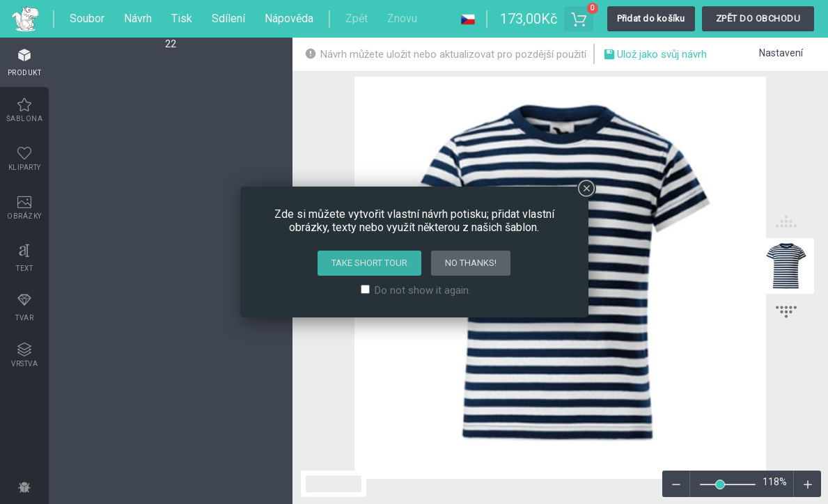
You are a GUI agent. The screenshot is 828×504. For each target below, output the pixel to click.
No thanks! (471, 263)
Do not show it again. (423, 290)
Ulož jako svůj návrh (655, 56)
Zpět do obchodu (758, 18)
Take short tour (369, 263)
